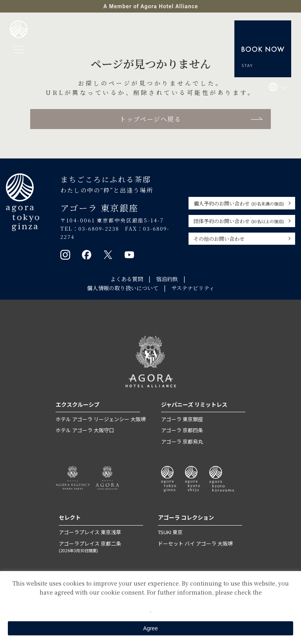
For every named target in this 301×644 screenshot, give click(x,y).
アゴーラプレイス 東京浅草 (90, 532)
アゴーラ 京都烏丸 (182, 441)
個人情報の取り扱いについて (123, 288)
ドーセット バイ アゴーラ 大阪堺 (195, 543)
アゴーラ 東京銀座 (182, 419)
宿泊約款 (167, 279)
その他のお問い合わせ (219, 239)
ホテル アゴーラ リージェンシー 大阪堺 (101, 419)
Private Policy (150, 601)
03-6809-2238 (99, 228)
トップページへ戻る (150, 119)
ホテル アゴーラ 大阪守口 (85, 430)
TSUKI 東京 (170, 532)
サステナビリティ (193, 288)
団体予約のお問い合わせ (239, 221)
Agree (150, 628)
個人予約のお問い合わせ (239, 203)
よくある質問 (127, 279)
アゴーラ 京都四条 (182, 430)
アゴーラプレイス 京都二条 (101, 547)
